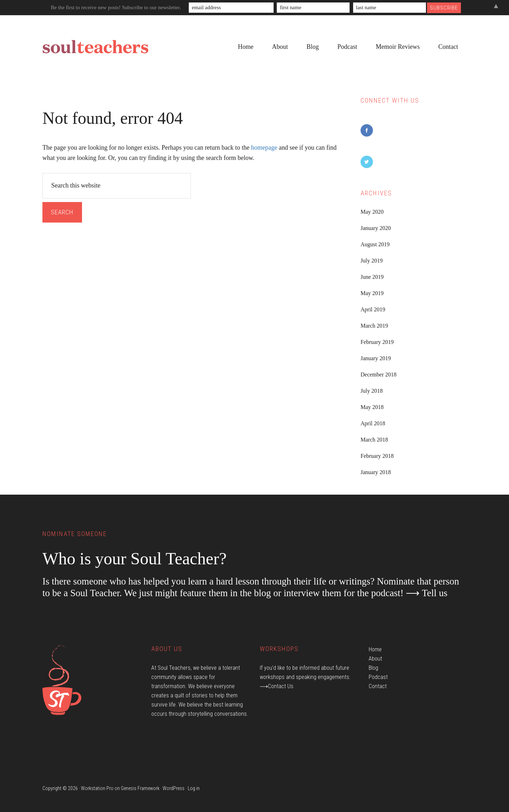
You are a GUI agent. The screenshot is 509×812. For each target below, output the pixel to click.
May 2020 (372, 212)
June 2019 (372, 277)
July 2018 (372, 391)
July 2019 (372, 261)
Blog (373, 668)
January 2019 (376, 358)
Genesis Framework (140, 788)
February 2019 (377, 342)
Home (375, 649)
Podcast (378, 677)
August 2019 (375, 244)
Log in (194, 788)
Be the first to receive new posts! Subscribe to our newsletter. (116, 7)
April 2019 (373, 309)
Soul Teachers (95, 47)
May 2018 (372, 407)
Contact (378, 686)
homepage (264, 148)
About (375, 659)
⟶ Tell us (427, 593)
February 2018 (377, 456)
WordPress (174, 788)
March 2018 (374, 440)
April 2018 (373, 423)
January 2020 (376, 228)
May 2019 (372, 293)
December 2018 (379, 375)
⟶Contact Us (277, 686)
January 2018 (376, 472)
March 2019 (374, 326)
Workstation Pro (97, 788)
